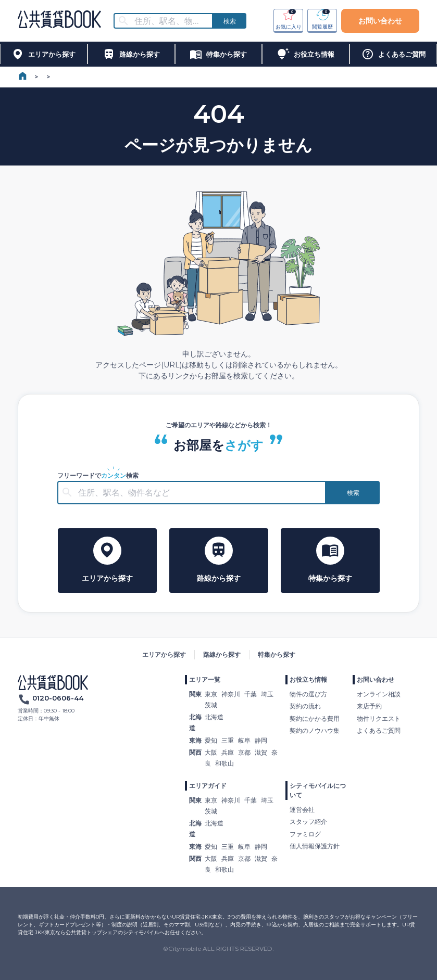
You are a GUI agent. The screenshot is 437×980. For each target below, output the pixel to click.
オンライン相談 (379, 694)
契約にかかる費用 (315, 718)
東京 (211, 694)
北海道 (214, 717)
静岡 (261, 740)
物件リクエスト (379, 718)
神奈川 (231, 694)
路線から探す (222, 654)
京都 (244, 752)
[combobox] (170, 21)
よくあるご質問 (379, 730)
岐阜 (244, 740)
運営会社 (302, 810)
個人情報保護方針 (315, 846)
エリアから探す (164, 654)
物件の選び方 (308, 694)
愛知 (211, 740)
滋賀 (261, 752)
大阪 (211, 752)
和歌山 (224, 763)
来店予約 (369, 706)
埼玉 (267, 694)
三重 (228, 740)
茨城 (211, 705)
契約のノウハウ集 (315, 730)
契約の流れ (305, 706)
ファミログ (305, 834)
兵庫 (228, 752)
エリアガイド (208, 786)
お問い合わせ (380, 21)
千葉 (251, 694)
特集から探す (277, 654)
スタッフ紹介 (308, 822)
